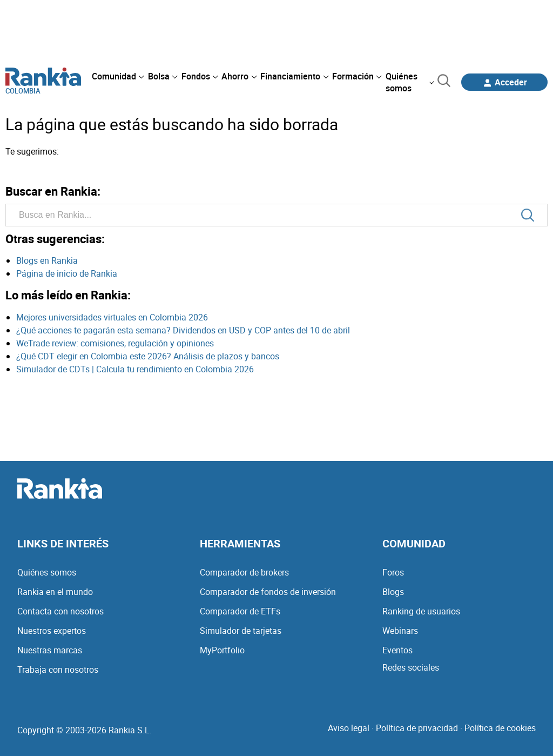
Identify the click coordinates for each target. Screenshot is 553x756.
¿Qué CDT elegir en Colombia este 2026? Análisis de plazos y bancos (148, 356)
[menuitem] (118, 76)
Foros (393, 572)
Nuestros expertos (52, 631)
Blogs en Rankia (47, 260)
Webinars (400, 631)
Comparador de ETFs (240, 611)
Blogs (393, 592)
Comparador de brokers (244, 572)
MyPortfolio (222, 650)
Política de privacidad (417, 728)
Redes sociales (411, 667)
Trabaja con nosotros (58, 670)
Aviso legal (349, 728)
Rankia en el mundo (55, 592)
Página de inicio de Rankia (67, 273)
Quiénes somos (47, 572)
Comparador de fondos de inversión (268, 592)
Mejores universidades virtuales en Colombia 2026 (112, 317)
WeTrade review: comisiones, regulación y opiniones (115, 343)
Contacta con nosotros (60, 611)
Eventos (397, 650)
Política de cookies (500, 728)
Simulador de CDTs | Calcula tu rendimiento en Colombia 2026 (135, 369)
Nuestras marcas (50, 650)
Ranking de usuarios (421, 611)
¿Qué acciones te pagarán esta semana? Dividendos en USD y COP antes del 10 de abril (183, 330)
